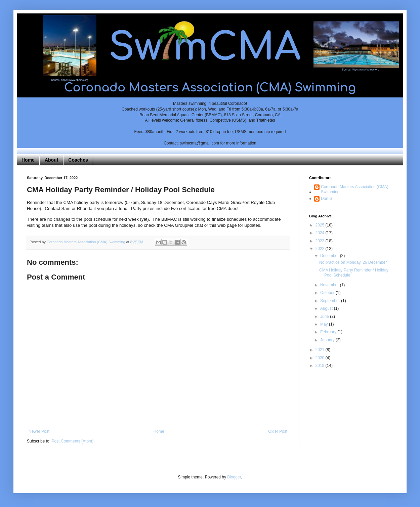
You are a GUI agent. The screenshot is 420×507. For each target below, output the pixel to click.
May (325, 324)
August (327, 308)
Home (28, 160)
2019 (321, 366)
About (51, 160)
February (329, 332)
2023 (321, 241)
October (328, 293)
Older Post (278, 431)
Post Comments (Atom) (72, 441)
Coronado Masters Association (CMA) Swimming (355, 189)
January (328, 340)
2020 (321, 358)
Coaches (78, 160)
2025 (321, 225)
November (330, 285)
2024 (321, 233)
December (330, 256)
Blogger (234, 477)
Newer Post (39, 431)
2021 (321, 350)
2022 (321, 249)
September (331, 301)
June (325, 316)
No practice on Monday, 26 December (353, 262)
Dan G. (327, 199)
